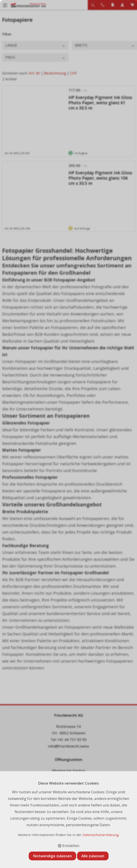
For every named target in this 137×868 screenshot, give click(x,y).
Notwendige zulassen (52, 856)
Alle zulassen (93, 856)
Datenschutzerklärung (101, 835)
